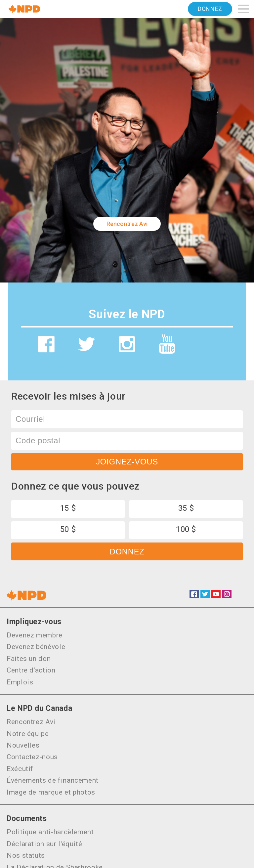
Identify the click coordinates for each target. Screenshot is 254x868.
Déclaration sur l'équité (44, 844)
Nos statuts (26, 855)
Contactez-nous (32, 757)
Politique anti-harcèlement (50, 832)
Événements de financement (53, 780)
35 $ (186, 508)
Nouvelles (23, 745)
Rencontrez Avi (127, 224)
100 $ (186, 529)
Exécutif (20, 769)
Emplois (20, 682)
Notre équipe (28, 734)
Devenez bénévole (36, 647)
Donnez (210, 9)
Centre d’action (31, 670)
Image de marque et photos (51, 792)
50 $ (68, 529)
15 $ (68, 508)
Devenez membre (35, 635)
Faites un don (29, 659)
